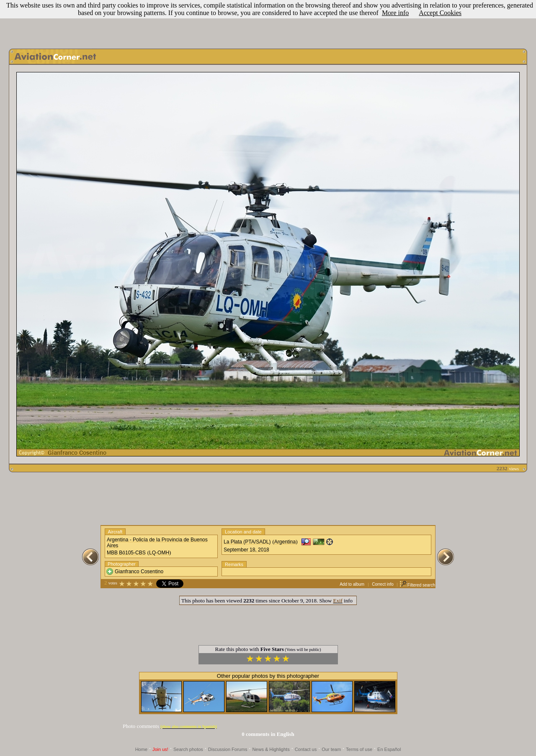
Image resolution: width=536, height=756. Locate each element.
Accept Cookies (440, 13)
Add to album (352, 584)
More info (395, 13)
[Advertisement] (268, 22)
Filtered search (417, 585)
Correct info (383, 584)
